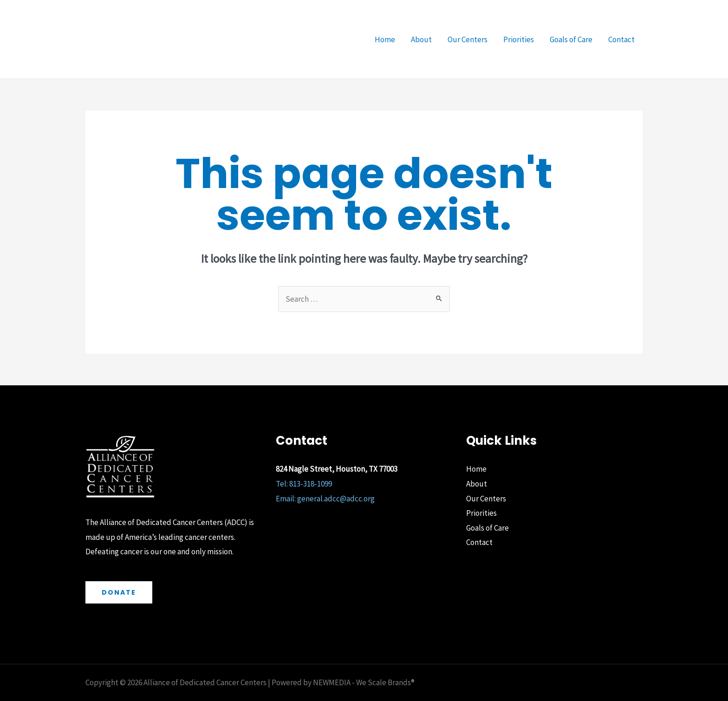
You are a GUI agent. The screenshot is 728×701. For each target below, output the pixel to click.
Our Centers (468, 39)
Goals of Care (571, 39)
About (421, 39)
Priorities (519, 39)
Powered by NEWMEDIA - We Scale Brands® (342, 682)
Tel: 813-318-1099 (304, 484)
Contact (621, 39)
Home (385, 39)
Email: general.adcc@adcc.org (325, 499)
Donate (119, 592)
